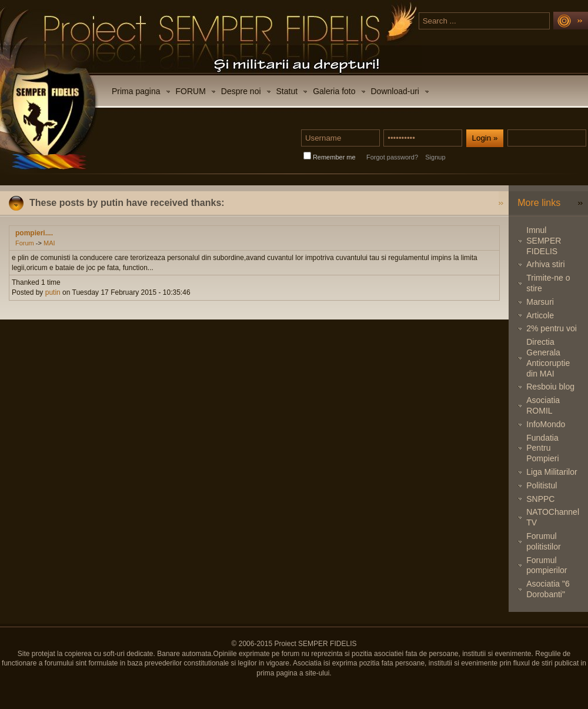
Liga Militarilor (552, 472)
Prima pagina (136, 91)
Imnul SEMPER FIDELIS (544, 241)
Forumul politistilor (543, 541)
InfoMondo (546, 424)
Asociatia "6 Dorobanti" (548, 589)
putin (53, 292)
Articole (540, 315)
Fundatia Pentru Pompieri (542, 448)
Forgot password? (392, 157)
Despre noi (241, 91)
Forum (25, 243)
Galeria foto (334, 91)
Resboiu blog (550, 387)
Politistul (542, 485)
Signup (435, 157)
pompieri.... (34, 233)
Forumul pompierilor (547, 565)
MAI (49, 243)
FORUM (191, 91)
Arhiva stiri (545, 264)
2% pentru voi (552, 328)
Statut (287, 91)
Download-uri (395, 91)
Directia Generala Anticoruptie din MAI (548, 357)
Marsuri (540, 302)
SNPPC (540, 499)
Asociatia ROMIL (543, 405)
